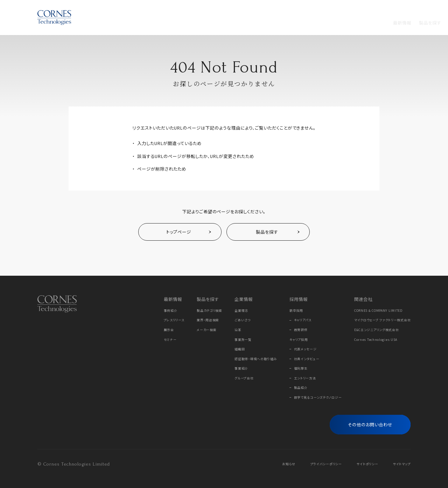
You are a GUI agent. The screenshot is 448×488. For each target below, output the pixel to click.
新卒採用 (296, 311)
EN (408, 8)
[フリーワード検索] (399, 23)
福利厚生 (301, 368)
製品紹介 (301, 388)
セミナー (170, 340)
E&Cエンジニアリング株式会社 (377, 330)
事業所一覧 (243, 340)
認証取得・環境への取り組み (256, 359)
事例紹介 (171, 311)
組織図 (240, 349)
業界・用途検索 (208, 320)
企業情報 (223, 23)
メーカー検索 (206, 330)
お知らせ (289, 464)
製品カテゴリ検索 (209, 311)
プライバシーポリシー (326, 464)
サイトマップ (402, 464)
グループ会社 (244, 378)
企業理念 (241, 311)
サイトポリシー (367, 464)
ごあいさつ (243, 320)
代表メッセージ (305, 349)
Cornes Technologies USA (376, 340)
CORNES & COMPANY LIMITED (378, 311)
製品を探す (153, 23)
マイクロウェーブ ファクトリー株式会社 (383, 320)
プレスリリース (174, 320)
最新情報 (126, 23)
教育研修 (301, 330)
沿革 (238, 330)
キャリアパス (303, 320)
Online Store (370, 8)
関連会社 (363, 299)
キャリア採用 (299, 340)
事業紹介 (241, 368)
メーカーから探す (189, 23)
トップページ (179, 232)
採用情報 (248, 23)
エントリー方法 (305, 378)
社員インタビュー (307, 359)
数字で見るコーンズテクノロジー (318, 397)
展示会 (169, 330)
